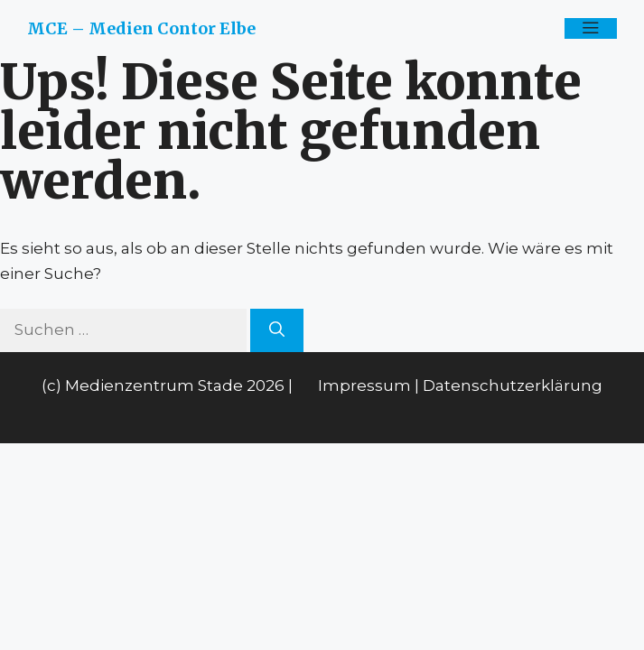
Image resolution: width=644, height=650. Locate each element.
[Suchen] (277, 330)
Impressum (364, 385)
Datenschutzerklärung (513, 385)
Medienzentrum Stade (154, 385)
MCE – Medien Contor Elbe (141, 28)
